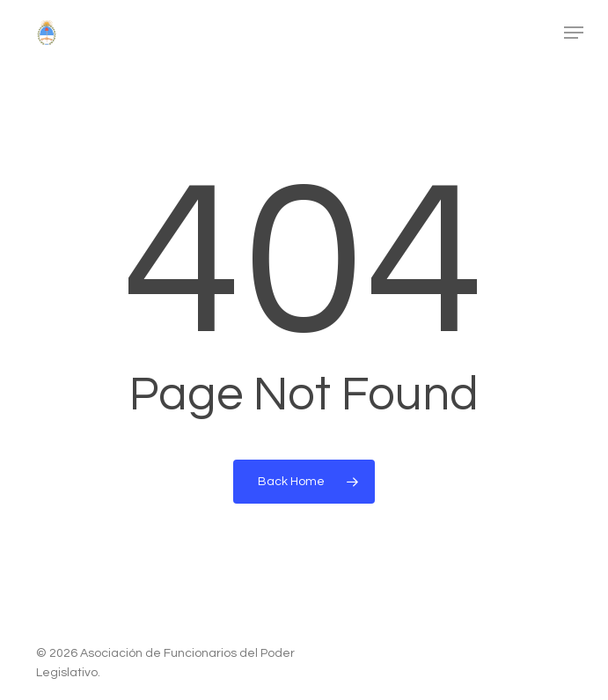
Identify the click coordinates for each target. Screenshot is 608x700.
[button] (574, 33)
